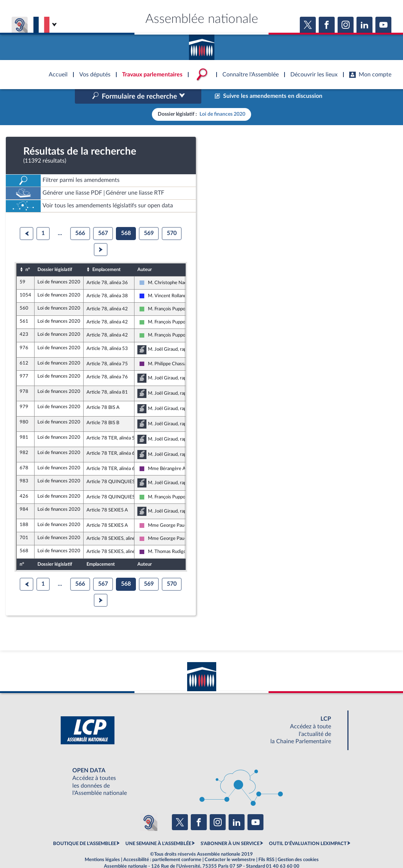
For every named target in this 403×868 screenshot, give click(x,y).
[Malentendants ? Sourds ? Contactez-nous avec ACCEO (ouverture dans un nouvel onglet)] (149, 807)
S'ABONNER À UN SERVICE (230, 828)
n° (28, 254)
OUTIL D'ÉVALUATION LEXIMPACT (308, 828)
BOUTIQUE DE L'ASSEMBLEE (84, 828)
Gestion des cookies (298, 844)
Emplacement (106, 254)
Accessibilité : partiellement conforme (162, 844)
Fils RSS (266, 844)
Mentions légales (102, 844)
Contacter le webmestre (230, 844)
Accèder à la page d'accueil (202, 45)
